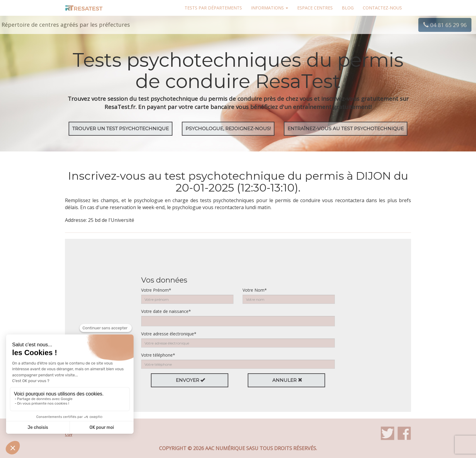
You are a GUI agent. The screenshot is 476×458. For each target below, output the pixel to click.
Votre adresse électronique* (169, 334)
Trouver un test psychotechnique (121, 129)
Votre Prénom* (156, 290)
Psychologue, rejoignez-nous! (228, 129)
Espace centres (315, 8)
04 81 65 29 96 (445, 25)
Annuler (287, 380)
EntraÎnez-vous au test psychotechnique (346, 129)
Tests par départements (213, 8)
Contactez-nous (382, 8)
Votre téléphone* (158, 355)
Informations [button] (270, 8)
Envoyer (190, 380)
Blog (348, 8)
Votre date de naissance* (166, 311)
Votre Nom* (255, 290)
